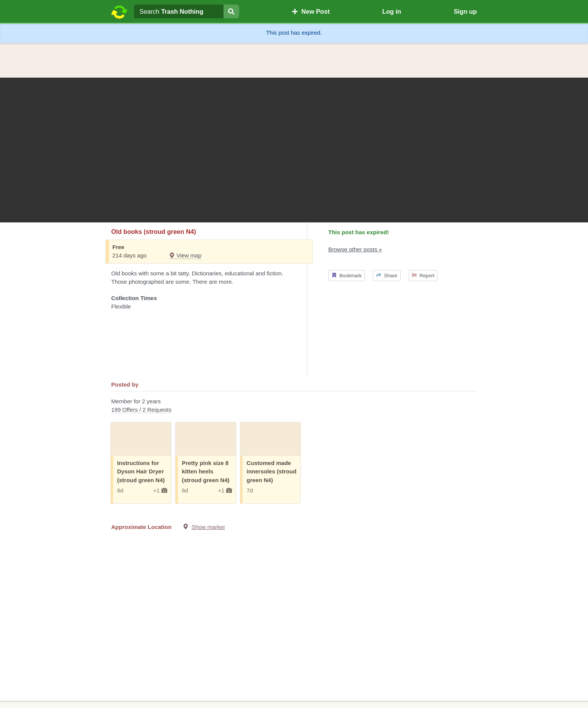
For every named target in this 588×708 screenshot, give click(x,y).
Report (423, 276)
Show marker (208, 527)
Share (387, 276)
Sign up (465, 11)
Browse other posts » (355, 249)
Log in (392, 11)
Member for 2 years (294, 406)
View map (185, 255)
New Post (311, 11)
